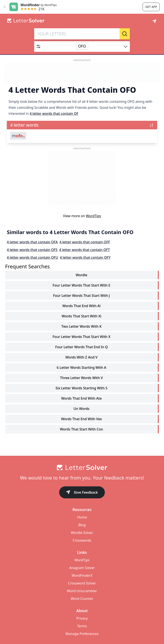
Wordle (81, 275)
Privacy (82, 618)
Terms (82, 626)
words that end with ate (82, 398)
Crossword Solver (82, 583)
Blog (82, 525)
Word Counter (82, 599)
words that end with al (81, 306)
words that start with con (81, 429)
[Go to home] (82, 468)
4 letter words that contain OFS (32, 250)
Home (82, 517)
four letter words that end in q (82, 347)
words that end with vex (81, 419)
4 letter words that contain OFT (84, 250)
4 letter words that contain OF (54, 114)
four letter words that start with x (81, 337)
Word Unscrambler (82, 591)
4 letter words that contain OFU (32, 257)
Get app (151, 7)
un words (81, 409)
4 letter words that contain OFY (85, 257)
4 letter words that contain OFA (32, 242)
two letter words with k (81, 326)
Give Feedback (82, 493)
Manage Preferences (82, 634)
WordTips (93, 216)
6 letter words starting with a (82, 368)
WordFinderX (82, 575)
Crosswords (82, 540)
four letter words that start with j (81, 296)
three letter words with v (81, 378)
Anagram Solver (82, 568)
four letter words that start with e (81, 285)
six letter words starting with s (81, 388)
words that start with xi (81, 316)
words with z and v (81, 357)
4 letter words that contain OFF (85, 242)
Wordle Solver (82, 533)
